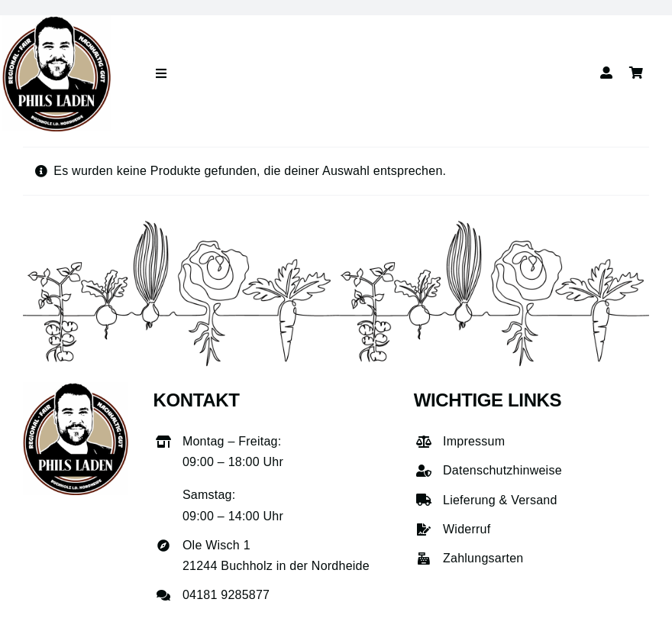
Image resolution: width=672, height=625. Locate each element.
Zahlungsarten (483, 558)
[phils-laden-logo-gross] (57, 21)
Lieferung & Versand (500, 500)
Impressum (474, 441)
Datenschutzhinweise (502, 470)
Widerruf (467, 529)
